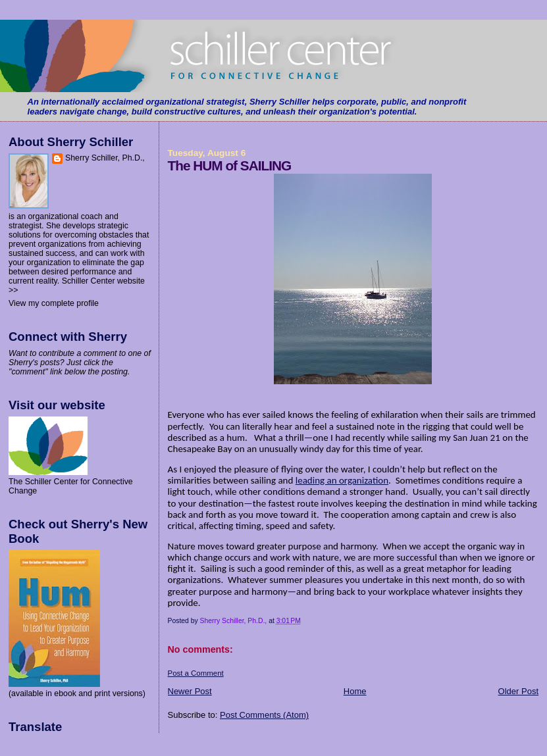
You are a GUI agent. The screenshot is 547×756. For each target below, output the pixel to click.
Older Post (518, 691)
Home (355, 691)
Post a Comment (196, 673)
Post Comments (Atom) (264, 715)
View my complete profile (54, 303)
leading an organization (342, 480)
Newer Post (190, 691)
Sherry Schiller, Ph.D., (105, 158)
